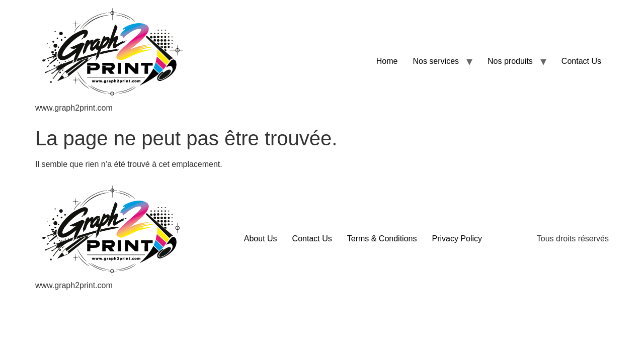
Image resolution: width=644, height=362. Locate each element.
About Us (261, 239)
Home (387, 61)
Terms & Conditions (382, 239)
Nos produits (510, 61)
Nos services (436, 61)
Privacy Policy (457, 239)
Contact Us (581, 61)
